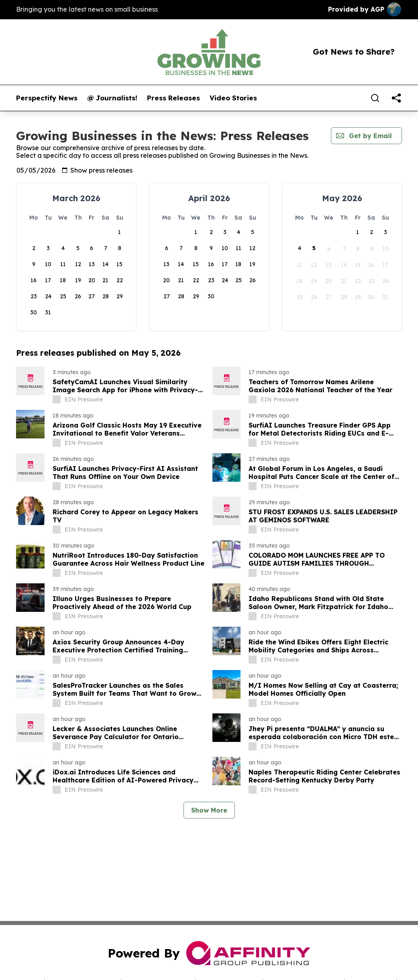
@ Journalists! (112, 98)
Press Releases (173, 98)
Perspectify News (47, 98)
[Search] (375, 98)
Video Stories (233, 98)
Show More (209, 810)
